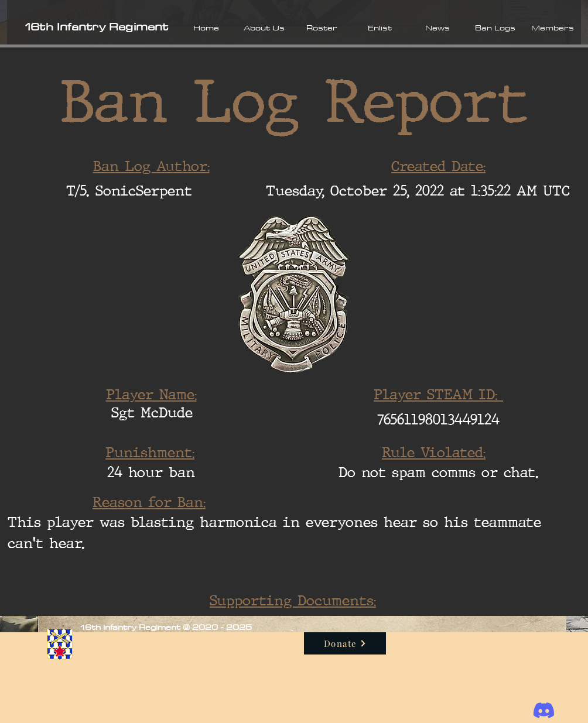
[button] (264, 28)
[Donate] (345, 643)
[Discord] (544, 710)
